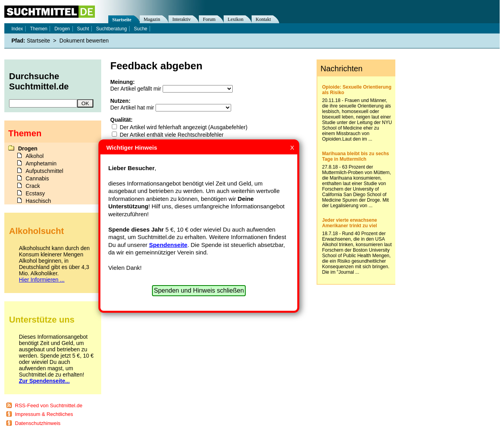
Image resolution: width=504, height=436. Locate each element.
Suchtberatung (111, 29)
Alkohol (35, 156)
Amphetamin (41, 163)
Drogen (62, 29)
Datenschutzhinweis (38, 423)
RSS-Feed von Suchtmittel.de (49, 405)
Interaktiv (182, 19)
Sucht (83, 29)
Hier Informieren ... (42, 280)
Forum (209, 19)
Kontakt (263, 19)
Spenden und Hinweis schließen (199, 290)
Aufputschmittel (44, 171)
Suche (141, 29)
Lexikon (235, 19)
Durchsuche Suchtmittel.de (39, 81)
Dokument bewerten (84, 41)
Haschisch (38, 201)
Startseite (122, 20)
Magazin (152, 19)
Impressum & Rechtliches (44, 414)
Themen (39, 29)
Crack (33, 186)
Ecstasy (35, 193)
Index (17, 29)
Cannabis (37, 178)
